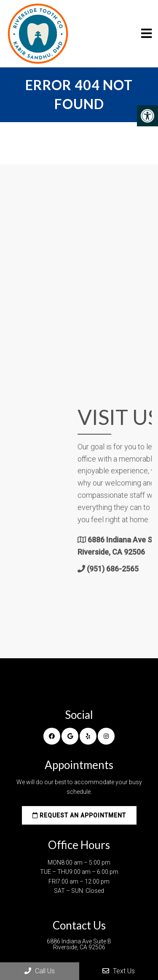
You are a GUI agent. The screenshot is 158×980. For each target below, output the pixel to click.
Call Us (40, 971)
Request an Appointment (79, 815)
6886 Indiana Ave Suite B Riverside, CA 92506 (79, 944)
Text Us (119, 971)
